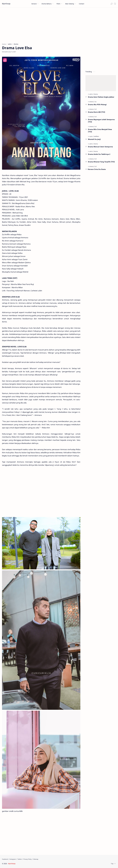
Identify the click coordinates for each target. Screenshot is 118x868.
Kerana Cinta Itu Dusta (97, 169)
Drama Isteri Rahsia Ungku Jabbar (101, 97)
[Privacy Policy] (28, 859)
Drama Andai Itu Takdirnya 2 (99, 154)
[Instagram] (13, 859)
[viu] (96, 102)
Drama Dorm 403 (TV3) (97, 112)
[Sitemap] (36, 859)
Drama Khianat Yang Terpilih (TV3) (101, 162)
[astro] (91, 94)
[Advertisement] (59, 25)
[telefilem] (96, 136)
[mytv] (91, 136)
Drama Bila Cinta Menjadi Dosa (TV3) (100, 130)
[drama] (96, 94)
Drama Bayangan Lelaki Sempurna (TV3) (101, 121)
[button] (111, 4)
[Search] (115, 4)
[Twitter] (20, 859)
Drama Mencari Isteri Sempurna (100, 147)
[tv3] (96, 109)
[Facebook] (5, 859)
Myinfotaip (6, 4)
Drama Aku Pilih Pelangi (97, 104)
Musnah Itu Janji (94, 139)
